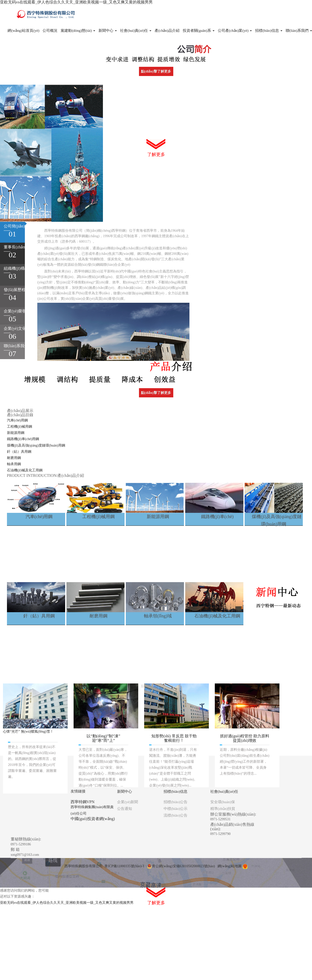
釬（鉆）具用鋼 (19, 452)
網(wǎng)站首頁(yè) (23, 31)
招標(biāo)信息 (269, 31)
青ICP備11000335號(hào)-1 (124, 866)
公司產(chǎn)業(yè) (235, 31)
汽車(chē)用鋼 (18, 420)
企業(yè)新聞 (128, 802)
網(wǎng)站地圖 (230, 866)
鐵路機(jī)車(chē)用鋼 (23, 439)
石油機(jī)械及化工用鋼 (25, 470)
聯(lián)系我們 (299, 31)
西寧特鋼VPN (83, 802)
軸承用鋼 (14, 464)
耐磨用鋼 (14, 458)
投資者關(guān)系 (199, 31)
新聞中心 (108, 31)
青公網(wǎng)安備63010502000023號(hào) (181, 866)
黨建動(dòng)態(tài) (78, 31)
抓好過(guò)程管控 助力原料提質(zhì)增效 (245, 738)
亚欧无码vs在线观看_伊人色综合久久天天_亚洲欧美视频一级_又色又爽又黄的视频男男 (76, 2)
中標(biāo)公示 (176, 809)
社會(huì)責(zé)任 (136, 31)
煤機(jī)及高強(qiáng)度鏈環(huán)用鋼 (36, 445)
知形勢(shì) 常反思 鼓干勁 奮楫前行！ (174, 738)
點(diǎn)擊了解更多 (156, 71)
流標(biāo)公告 (176, 815)
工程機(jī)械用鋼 (20, 427)
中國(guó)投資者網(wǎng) (93, 819)
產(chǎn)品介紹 (167, 31)
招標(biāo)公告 (176, 802)
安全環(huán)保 (223, 802)
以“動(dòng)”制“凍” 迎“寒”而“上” (103, 738)
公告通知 (125, 809)
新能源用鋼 (16, 433)
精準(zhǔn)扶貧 (223, 809)
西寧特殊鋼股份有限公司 (84, 866)
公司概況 (50, 31)
